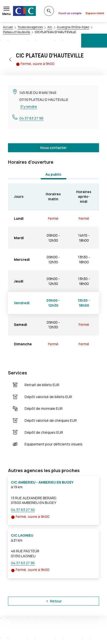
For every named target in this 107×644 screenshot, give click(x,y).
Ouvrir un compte (70, 13)
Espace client (95, 13)
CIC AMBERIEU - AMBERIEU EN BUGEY (42, 482)
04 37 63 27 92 (23, 510)
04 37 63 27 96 (31, 118)
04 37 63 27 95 (23, 563)
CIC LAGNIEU (22, 535)
